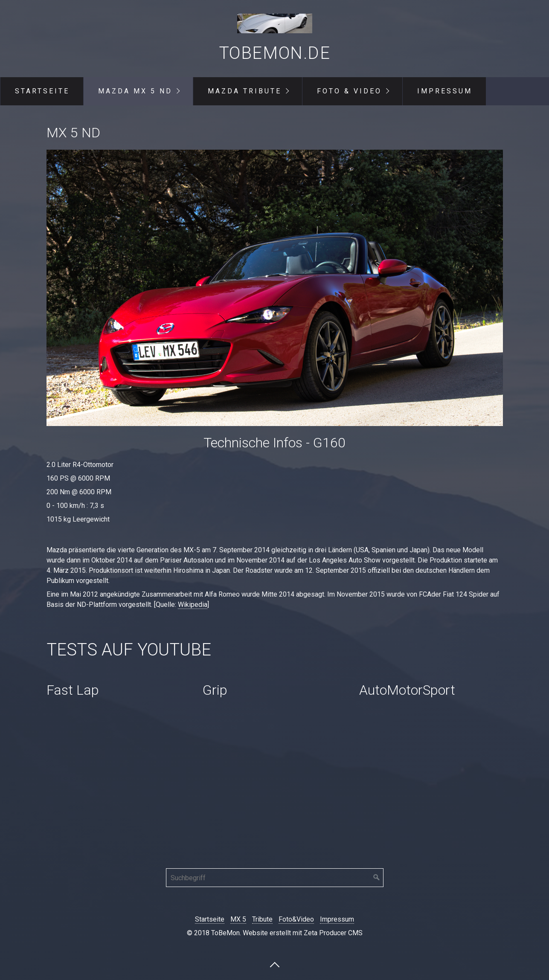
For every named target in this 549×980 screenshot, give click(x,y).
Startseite (42, 91)
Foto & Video (349, 91)
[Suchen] (377, 878)
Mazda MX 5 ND (135, 91)
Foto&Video (296, 919)
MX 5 (238, 919)
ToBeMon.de (275, 53)
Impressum (445, 91)
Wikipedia (193, 605)
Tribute (262, 919)
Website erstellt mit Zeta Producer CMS (303, 933)
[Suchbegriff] (275, 878)
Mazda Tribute (245, 91)
